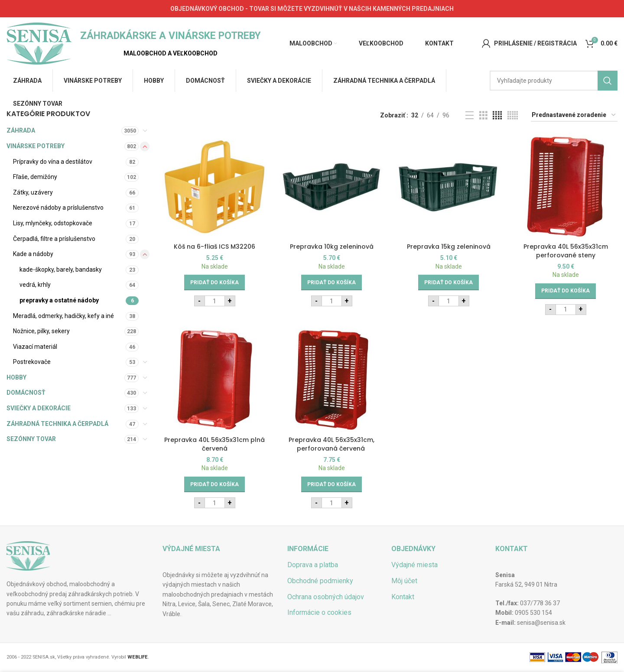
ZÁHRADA (21, 130)
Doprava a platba (313, 565)
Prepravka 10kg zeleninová (332, 247)
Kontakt (403, 597)
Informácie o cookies (319, 612)
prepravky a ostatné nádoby (59, 300)
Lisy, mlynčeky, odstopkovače (53, 223)
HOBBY (16, 377)
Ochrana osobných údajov (326, 597)
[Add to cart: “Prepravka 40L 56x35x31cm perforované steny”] (565, 291)
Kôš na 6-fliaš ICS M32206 (214, 247)
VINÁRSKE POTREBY (36, 146)
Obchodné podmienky (320, 581)
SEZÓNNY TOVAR (31, 439)
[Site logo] (39, 43)
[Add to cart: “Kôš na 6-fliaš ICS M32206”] (214, 282)
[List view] (470, 115)
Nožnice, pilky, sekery (41, 331)
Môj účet (404, 581)
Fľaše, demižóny (35, 177)
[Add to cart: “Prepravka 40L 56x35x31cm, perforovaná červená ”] (331, 484)
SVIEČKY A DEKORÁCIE (39, 408)
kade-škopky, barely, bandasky (61, 269)
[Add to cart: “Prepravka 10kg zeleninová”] (331, 282)
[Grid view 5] (513, 115)
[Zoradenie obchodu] (574, 115)
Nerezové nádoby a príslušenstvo (58, 208)
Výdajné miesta (414, 565)
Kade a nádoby (33, 254)
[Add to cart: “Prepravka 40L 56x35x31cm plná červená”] (214, 484)
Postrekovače (32, 362)
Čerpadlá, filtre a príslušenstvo (54, 239)
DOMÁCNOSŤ (26, 393)
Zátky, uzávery (33, 192)
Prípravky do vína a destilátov (53, 162)
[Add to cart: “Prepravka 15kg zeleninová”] (448, 282)
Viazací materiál (35, 347)
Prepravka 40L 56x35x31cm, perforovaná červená (331, 444)
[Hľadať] (554, 81)
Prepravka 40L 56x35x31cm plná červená (214, 444)
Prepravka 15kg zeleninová (449, 247)
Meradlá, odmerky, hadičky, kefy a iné (63, 316)
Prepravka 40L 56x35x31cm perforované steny (566, 251)
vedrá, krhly (35, 285)
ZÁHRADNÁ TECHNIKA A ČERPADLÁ (57, 424)
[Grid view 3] (483, 115)
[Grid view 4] (497, 115)
